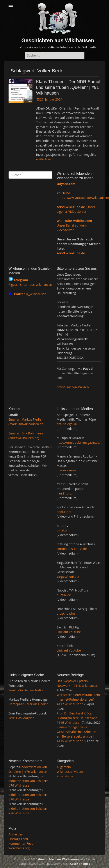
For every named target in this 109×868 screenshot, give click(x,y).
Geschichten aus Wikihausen (58, 40)
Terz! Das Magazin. (22, 718)
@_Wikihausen (30, 294)
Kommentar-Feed (21, 843)
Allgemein (64, 767)
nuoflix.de (64, 595)
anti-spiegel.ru (67, 424)
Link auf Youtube (69, 632)
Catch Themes (80, 864)
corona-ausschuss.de (72, 549)
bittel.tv (62, 530)
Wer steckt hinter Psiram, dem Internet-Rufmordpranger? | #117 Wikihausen (78, 699)
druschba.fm (66, 613)
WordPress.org (19, 848)
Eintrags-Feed (18, 839)
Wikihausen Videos (70, 772)
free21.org (64, 493)
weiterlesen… (46, 159)
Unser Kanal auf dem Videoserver (74, 225)
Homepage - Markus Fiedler (28, 704)
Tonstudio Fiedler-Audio (26, 690)
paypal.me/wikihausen (73, 387)
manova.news (67, 470)
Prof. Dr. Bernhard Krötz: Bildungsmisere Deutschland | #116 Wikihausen (79, 718)
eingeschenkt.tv (68, 576)
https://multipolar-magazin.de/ (79, 442)
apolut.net (64, 512)
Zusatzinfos (65, 776)
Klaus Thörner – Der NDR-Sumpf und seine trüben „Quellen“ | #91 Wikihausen (68, 87)
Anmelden (16, 834)
